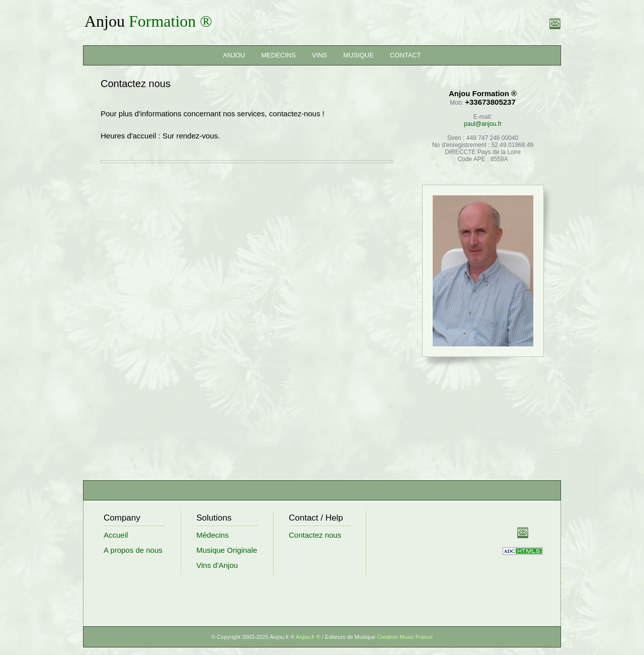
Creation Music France (405, 637)
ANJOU (234, 55)
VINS (319, 55)
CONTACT (406, 55)
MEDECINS (278, 55)
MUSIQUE (358, 55)
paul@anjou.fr (483, 124)
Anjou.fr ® (309, 637)
